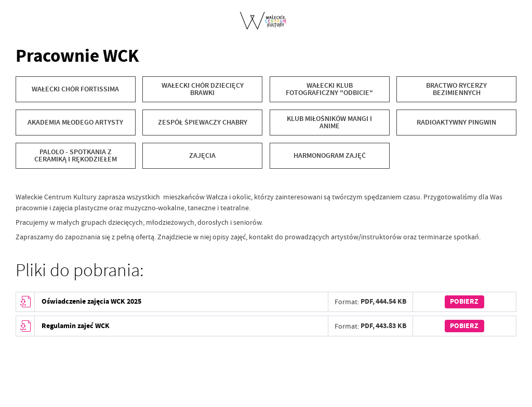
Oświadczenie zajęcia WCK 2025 (91, 301)
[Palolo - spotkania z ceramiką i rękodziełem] (76, 156)
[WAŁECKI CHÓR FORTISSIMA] (76, 89)
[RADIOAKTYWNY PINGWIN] (456, 123)
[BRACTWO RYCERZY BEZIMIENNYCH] (456, 89)
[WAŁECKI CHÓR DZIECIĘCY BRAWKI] (202, 89)
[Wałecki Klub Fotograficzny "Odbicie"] (330, 89)
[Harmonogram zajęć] (330, 156)
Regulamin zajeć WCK (76, 326)
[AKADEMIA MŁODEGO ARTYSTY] (76, 123)
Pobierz (464, 301)
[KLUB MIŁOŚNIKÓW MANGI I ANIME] (330, 123)
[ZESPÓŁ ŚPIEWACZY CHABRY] (202, 123)
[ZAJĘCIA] (202, 156)
